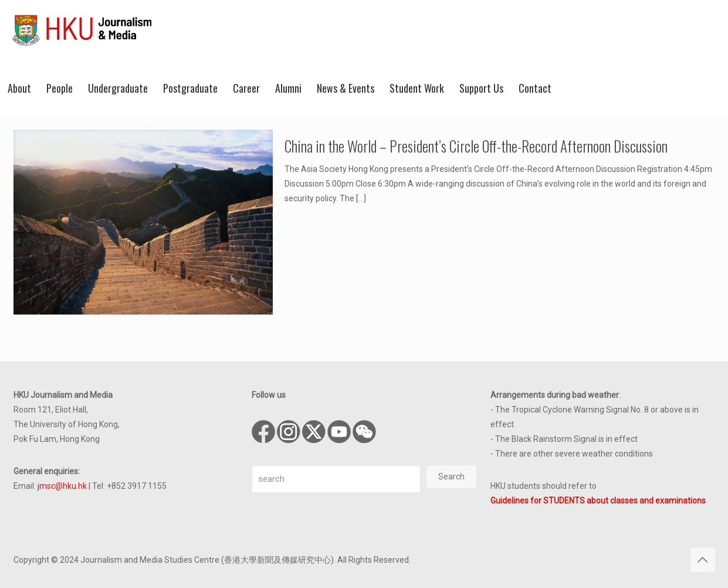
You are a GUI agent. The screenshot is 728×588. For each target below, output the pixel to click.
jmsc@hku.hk (62, 486)
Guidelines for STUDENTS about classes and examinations (598, 501)
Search (451, 477)
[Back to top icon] (703, 560)
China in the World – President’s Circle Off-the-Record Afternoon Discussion (476, 146)
